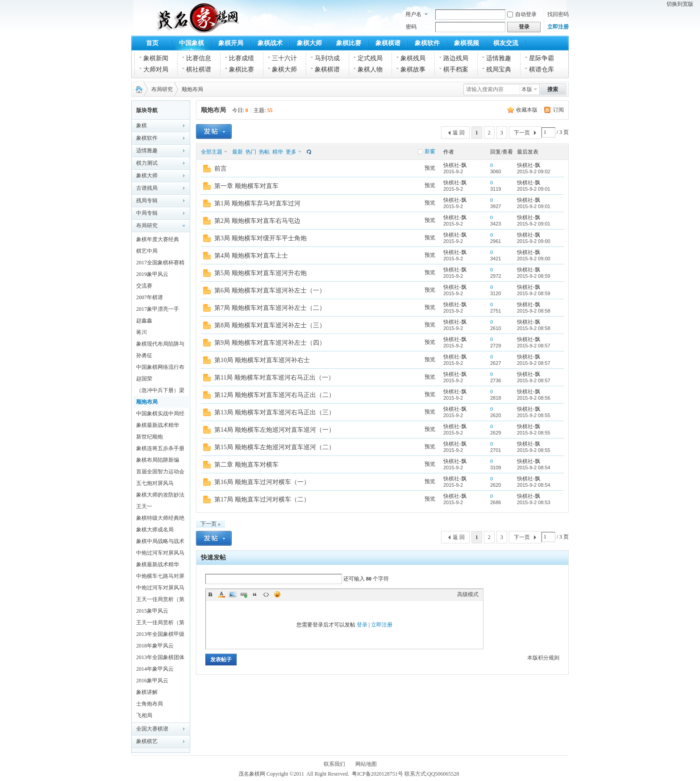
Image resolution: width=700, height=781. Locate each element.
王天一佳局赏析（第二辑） (160, 601)
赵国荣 (144, 379)
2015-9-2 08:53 (534, 502)
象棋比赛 (349, 43)
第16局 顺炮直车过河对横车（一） (262, 482)
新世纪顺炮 (150, 437)
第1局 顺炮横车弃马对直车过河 (257, 203)
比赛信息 (199, 58)
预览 (430, 168)
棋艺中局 (147, 251)
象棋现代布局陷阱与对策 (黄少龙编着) (160, 345)
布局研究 (162, 89)
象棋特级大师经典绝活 (160, 519)
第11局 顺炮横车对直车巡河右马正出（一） (274, 378)
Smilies (277, 594)
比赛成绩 (242, 58)
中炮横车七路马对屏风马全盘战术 (160, 577)
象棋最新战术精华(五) (158, 566)
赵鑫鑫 (144, 321)
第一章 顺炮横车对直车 (246, 186)
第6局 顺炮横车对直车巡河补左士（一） (270, 290)
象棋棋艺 (147, 741)
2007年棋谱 (150, 297)
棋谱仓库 (542, 69)
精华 (278, 152)
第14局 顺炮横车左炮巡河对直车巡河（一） (275, 430)
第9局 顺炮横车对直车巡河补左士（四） (270, 343)
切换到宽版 (680, 4)
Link (244, 594)
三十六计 (284, 58)
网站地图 (366, 764)
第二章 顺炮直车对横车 (246, 465)
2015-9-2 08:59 (534, 276)
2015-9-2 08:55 (534, 415)
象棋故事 (413, 69)
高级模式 (468, 594)
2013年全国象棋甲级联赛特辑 (160, 635)
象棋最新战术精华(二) (158, 426)
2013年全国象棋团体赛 (160, 659)
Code (266, 594)
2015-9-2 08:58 (534, 311)
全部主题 (212, 152)
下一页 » (210, 524)
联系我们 (334, 764)
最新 (237, 152)
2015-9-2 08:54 (534, 468)
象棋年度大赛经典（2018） (158, 241)
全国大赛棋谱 (152, 729)
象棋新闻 (156, 58)
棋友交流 (506, 43)
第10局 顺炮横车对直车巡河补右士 (262, 360)
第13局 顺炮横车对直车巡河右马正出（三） (275, 412)
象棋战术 (270, 43)
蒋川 (142, 332)
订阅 (558, 110)
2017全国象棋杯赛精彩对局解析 (160, 264)
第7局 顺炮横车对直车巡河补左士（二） (270, 308)
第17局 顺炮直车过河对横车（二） (262, 499)
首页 (152, 43)
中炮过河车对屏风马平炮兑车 (160, 554)
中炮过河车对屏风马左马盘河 (160, 589)
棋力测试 (147, 163)
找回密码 (558, 14)
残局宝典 (499, 69)
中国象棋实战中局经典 (160, 415)
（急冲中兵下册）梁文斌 (160, 392)
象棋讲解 (147, 692)
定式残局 (370, 58)
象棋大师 (309, 43)
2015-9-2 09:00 (534, 241)
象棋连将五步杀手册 (160, 448)
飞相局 (144, 715)
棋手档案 (456, 69)
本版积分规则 (543, 658)
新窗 (430, 151)
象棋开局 (231, 43)
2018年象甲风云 (155, 646)
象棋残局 (413, 58)
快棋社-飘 (455, 165)
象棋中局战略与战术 (160, 541)
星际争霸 (542, 58)
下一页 (522, 133)
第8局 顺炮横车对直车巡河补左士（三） (270, 325)
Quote (255, 594)
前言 (221, 169)
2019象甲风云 (152, 274)
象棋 (142, 125)
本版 (527, 89)
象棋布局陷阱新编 (158, 460)
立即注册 (558, 27)
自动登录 (522, 14)
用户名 (413, 14)
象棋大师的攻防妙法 (160, 495)
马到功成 (327, 58)
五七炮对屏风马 (155, 483)
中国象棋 (192, 43)
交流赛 (144, 286)
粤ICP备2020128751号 (377, 774)
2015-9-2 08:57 (534, 346)
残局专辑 (147, 200)
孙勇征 (144, 355)
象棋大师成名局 (155, 530)
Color (221, 594)
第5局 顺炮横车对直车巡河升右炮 (260, 273)
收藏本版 (527, 110)
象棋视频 (467, 43)
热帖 (264, 152)
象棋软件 (427, 43)
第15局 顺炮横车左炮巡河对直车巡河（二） (275, 447)
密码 (411, 27)
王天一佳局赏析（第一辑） (160, 624)
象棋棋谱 (388, 43)
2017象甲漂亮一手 (158, 309)
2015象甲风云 (152, 611)
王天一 (144, 506)
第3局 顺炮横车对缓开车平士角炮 (260, 238)
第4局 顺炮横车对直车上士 (251, 256)
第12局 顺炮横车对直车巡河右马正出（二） (275, 395)
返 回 (459, 133)
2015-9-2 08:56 (534, 398)
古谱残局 (147, 188)
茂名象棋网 (137, 89)
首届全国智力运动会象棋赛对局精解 (160, 473)
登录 (362, 625)
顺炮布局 (192, 89)
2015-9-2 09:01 (534, 189)
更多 (291, 152)
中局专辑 (147, 213)
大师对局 (156, 69)
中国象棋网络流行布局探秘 (160, 368)
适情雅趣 (499, 58)
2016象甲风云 (152, 681)
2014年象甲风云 (155, 669)
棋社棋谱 (199, 69)
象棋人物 (370, 69)
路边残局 (456, 58)
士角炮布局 (150, 704)
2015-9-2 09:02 (534, 171)
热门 (251, 152)
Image (233, 594)
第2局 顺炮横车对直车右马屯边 (257, 221)
